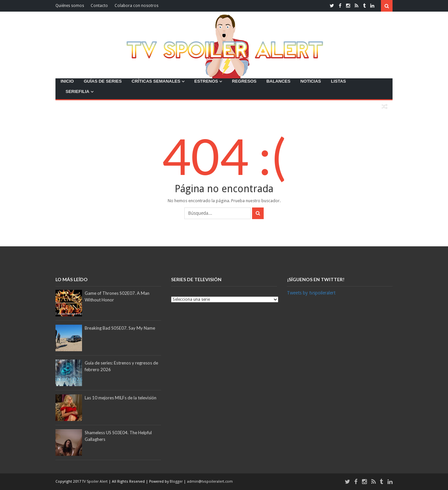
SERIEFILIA (77, 91)
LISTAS (339, 81)
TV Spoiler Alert (95, 482)
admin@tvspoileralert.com (210, 482)
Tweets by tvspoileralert (311, 293)
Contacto (99, 6)
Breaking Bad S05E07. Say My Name (120, 328)
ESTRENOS (206, 81)
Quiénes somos (70, 6)
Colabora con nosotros (136, 6)
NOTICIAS (311, 81)
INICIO (67, 81)
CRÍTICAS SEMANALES (156, 81)
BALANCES (278, 81)
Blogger (177, 482)
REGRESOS (244, 81)
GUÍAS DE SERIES (103, 81)
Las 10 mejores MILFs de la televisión (121, 398)
